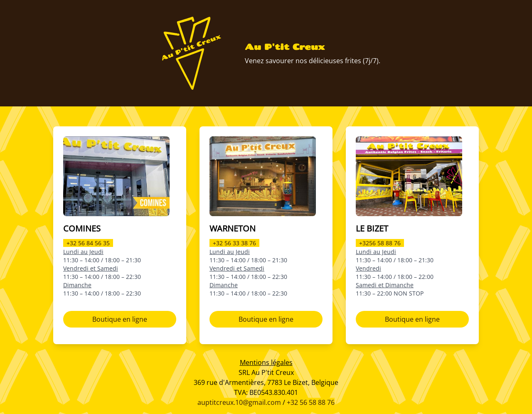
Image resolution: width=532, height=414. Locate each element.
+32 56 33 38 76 (234, 243)
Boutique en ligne (120, 319)
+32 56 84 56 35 (88, 243)
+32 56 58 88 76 (311, 402)
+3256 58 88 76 (380, 243)
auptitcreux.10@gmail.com (239, 402)
